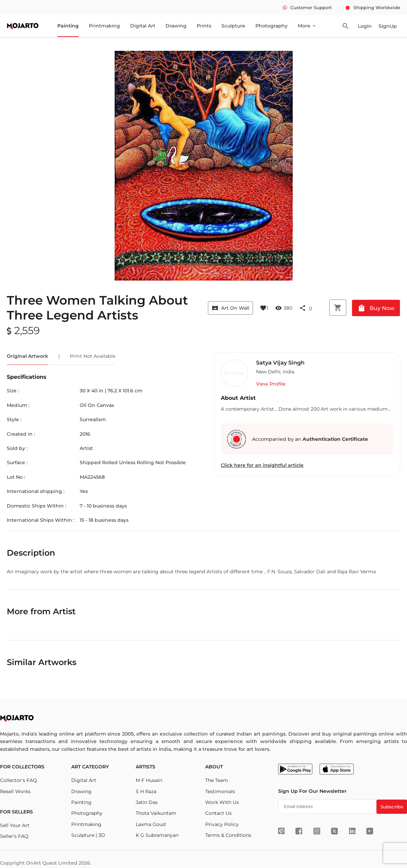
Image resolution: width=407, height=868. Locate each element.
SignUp (388, 26)
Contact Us (218, 813)
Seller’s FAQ (14, 836)
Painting (68, 26)
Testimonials (220, 791)
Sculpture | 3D (88, 835)
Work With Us (222, 802)
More (307, 26)
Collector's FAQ (18, 780)
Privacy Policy (222, 824)
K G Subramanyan (157, 835)
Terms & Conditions (228, 835)
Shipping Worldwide (373, 7)
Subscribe (392, 807)
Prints (204, 26)
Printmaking (104, 26)
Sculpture (233, 26)
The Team (217, 780)
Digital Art (143, 26)
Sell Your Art (15, 825)
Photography (272, 26)
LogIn (365, 26)
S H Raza (146, 791)
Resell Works (15, 791)
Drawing (176, 26)
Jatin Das (147, 802)
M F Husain (149, 780)
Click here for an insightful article (262, 465)
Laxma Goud (151, 824)
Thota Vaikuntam (156, 813)
